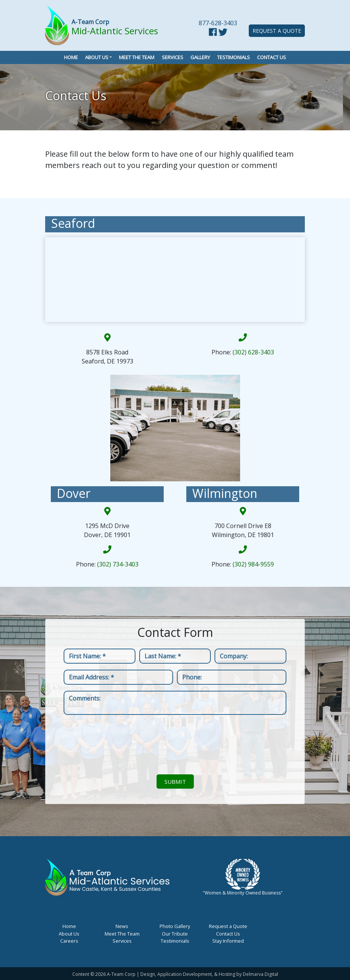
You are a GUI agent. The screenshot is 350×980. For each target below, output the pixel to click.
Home (71, 57)
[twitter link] (223, 33)
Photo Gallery (175, 926)
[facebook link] (213, 33)
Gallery (200, 57)
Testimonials (234, 57)
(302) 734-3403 (118, 564)
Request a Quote (277, 31)
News (122, 926)
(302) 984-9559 (253, 564)
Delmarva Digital (260, 974)
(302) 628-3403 (253, 352)
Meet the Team (137, 57)
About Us (97, 57)
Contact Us (272, 57)
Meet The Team (122, 934)
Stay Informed (228, 941)
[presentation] (175, 745)
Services (173, 57)
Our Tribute (175, 934)
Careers (69, 941)
